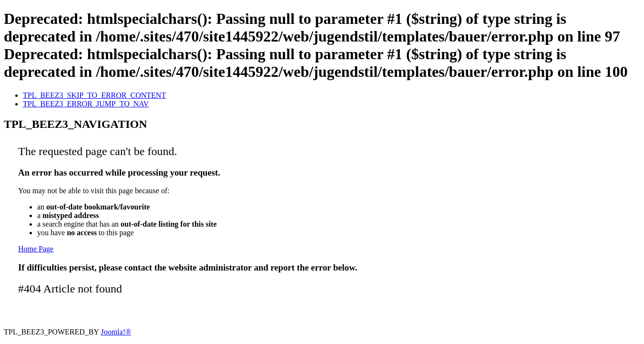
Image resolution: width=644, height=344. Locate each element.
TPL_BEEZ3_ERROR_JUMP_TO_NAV (86, 104)
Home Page (36, 249)
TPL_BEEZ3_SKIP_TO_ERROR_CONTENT (94, 95)
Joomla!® (116, 332)
